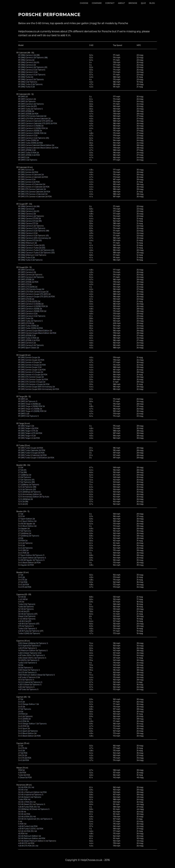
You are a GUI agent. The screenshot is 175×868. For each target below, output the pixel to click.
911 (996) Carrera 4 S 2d (28, 72)
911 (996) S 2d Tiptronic (28, 82)
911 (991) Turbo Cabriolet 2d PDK (32, 450)
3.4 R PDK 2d (24, 726)
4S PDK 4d (23, 834)
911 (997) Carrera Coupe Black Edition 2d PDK (37, 333)
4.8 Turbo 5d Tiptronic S (28, 689)
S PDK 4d (22, 824)
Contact (110, 5)
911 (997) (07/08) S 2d (27, 150)
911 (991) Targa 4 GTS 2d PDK (30, 433)
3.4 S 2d (21, 546)
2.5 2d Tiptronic (25, 477)
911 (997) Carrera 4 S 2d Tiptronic (32, 316)
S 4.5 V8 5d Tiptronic (27, 619)
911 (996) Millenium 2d (27, 243)
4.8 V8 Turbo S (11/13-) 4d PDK (31, 829)
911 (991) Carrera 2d (26, 170)
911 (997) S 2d (24, 157)
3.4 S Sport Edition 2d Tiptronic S (32, 558)
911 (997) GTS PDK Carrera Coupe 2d (33, 292)
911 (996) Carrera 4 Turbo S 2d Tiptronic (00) (36, 253)
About (122, 5)
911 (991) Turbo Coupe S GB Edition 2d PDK (36, 458)
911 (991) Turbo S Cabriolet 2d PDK (32, 455)
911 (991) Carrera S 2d (27, 179)
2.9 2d (21, 538)
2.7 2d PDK (23, 582)
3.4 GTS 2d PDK (25, 587)
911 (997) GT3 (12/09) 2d (28, 287)
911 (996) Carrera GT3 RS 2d (29, 219)
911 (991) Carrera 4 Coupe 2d (30, 362)
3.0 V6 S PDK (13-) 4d (27, 817)
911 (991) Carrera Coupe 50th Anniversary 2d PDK (39, 389)
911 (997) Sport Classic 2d (29, 348)
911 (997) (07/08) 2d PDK (28, 114)
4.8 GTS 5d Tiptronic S (27, 648)
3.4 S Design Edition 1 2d (28, 704)
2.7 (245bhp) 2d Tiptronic (29, 536)
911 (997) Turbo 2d (26, 318)
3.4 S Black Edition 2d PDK (29, 563)
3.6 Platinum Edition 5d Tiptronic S (33, 651)
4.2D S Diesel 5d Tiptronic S (30, 685)
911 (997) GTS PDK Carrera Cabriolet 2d (34, 119)
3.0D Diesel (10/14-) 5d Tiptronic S (32, 658)
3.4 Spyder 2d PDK (26, 565)
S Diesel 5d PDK (25, 777)
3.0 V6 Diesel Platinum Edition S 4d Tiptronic (37, 841)
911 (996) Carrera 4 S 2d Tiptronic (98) (34, 231)
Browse (133, 5)
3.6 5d (21, 665)
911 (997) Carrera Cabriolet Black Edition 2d (36, 145)
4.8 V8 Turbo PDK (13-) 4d (29, 807)
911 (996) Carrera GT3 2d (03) (30, 240)
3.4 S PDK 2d (24, 553)
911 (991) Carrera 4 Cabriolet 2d (31, 175)
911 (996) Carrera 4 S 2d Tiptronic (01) (33, 236)
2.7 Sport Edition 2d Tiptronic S (31, 555)
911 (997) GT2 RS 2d (26, 323)
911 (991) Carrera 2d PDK (28, 172)
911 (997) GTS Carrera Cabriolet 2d (32, 116)
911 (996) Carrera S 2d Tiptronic (31, 79)
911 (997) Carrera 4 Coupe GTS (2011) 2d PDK (37, 297)
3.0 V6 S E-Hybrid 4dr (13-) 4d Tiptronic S (35, 819)
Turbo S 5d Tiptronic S (28, 629)
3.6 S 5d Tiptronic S (26, 680)
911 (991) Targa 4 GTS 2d (28, 431)
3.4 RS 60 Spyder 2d (27, 524)
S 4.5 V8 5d (23, 599)
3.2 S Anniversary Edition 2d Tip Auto (34, 497)
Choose (84, 5)
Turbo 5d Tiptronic (26, 607)
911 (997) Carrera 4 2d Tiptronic (31, 104)
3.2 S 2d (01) (23, 504)
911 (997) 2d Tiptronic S (28, 401)
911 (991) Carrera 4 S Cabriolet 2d (32, 184)
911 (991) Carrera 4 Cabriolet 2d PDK (33, 177)
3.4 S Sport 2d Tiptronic (28, 731)
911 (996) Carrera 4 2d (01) (29, 62)
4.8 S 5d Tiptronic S (26, 687)
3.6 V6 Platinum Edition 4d (30, 836)
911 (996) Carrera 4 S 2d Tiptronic (32, 75)
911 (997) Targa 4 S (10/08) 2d (30, 409)
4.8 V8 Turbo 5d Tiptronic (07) (31, 631)
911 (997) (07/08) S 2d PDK (29, 155)
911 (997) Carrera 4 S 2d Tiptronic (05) (34, 138)
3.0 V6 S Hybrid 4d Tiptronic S (31, 795)
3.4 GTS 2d (23, 580)
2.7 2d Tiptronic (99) (26, 482)
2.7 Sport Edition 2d (26, 519)
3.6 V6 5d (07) (24, 611)
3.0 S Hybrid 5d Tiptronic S (29, 646)
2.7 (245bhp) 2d (25, 533)
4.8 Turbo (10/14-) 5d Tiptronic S (31, 655)
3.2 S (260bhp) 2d (25, 499)
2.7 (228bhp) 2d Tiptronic (29, 485)
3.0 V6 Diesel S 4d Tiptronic (30, 797)
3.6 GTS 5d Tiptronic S (27, 672)
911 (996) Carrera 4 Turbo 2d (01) (31, 245)
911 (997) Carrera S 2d (27, 343)
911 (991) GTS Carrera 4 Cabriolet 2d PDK (35, 197)
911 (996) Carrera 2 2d (27, 65)
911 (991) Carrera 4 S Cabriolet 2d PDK (34, 187)
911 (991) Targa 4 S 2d (27, 436)
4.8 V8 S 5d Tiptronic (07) (29, 624)
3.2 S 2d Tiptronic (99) (27, 487)
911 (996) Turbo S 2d (26, 87)
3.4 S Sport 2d (24, 729)
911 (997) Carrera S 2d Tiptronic (31, 345)
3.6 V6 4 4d (23, 790)
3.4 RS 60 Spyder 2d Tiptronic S (31, 560)
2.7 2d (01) (22, 470)
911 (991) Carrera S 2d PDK (29, 182)
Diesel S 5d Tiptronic (27, 616)
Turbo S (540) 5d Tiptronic (29, 633)
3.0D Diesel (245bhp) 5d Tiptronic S (33, 643)
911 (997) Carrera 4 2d (27, 99)
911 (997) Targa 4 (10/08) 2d (29, 404)
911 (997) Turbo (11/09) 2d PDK (31, 143)
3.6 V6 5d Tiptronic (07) (28, 614)
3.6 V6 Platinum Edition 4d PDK (32, 838)
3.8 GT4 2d (23, 755)
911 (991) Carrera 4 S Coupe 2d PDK (33, 375)
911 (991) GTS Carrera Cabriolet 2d (32, 189)
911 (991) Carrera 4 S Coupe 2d (31, 372)
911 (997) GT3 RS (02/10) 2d (29, 301)
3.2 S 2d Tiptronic (25, 543)
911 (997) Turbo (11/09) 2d (28, 140)
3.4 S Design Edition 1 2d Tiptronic (33, 724)
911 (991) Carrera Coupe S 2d (30, 367)
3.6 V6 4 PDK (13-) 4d (27, 802)
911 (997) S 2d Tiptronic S (28, 416)
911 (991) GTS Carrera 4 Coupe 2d (32, 382)
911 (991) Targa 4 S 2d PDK (29, 438)
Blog (152, 5)
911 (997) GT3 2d (25, 284)
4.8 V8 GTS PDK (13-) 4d (28, 846)
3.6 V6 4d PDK (24, 814)
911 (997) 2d (23, 97)
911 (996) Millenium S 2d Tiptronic (32, 255)
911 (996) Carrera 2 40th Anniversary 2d (35, 238)
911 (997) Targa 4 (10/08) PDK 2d (31, 406)
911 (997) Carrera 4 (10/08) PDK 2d (32, 133)
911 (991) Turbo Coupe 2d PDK (31, 448)
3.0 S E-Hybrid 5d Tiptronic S (30, 682)
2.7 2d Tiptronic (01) (26, 480)
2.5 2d (21, 468)
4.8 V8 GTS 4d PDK (26, 843)
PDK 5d (21, 770)
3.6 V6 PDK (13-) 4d (26, 787)
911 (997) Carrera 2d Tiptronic (30, 275)
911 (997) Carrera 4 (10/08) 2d (30, 131)
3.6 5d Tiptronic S (25, 668)
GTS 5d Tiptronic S (26, 626)
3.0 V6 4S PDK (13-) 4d (27, 831)
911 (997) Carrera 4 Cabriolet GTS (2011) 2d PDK (38, 123)
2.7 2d (21, 514)
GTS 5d (21, 602)
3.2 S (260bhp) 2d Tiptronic (29, 492)
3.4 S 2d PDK (24, 585)
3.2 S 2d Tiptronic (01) (27, 489)
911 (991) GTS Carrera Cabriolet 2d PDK (34, 192)
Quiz (143, 5)
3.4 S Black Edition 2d (27, 526)
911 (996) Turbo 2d (26, 77)
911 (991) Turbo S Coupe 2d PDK (31, 453)
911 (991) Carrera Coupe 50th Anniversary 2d (37, 387)
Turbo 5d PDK (24, 775)
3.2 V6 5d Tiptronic (26, 609)
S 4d (20, 821)
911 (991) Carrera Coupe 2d (29, 358)
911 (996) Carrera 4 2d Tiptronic (31, 216)
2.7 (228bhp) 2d (25, 475)
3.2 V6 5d (22, 597)
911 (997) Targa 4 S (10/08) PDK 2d (32, 411)
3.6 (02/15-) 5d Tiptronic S (29, 660)
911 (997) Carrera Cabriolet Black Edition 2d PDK (38, 148)
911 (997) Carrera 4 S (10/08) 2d (31, 126)
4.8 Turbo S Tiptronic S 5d (29, 677)
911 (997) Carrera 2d (26, 270)
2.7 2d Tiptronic (25, 531)
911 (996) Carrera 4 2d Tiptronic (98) (33, 58)
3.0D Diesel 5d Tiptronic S (29, 670)
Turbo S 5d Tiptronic (27, 604)
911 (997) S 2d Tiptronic (28, 160)
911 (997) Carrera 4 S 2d (28, 136)
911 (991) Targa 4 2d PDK (28, 428)
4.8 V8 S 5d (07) (25, 621)
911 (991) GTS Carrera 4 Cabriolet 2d (33, 194)
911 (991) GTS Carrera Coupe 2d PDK (33, 379)
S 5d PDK (22, 773)
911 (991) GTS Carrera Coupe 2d (31, 377)
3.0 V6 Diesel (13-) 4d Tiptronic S (32, 804)
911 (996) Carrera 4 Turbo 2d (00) (32, 248)
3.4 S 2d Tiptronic (25, 548)
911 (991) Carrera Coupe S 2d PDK (32, 370)
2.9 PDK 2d (23, 541)
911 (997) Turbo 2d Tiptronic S (30, 109)
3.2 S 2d (21, 516)
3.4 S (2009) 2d (24, 719)
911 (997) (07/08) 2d (26, 111)
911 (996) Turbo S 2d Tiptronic (30, 84)
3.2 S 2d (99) (23, 502)
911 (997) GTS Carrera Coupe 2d (31, 289)
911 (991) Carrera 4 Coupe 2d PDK (32, 365)
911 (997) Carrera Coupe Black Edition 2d (35, 331)
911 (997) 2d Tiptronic (27, 101)
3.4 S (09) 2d (23, 550)
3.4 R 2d (22, 707)
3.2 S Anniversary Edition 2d (30, 494)
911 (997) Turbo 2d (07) (28, 106)
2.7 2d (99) (22, 472)
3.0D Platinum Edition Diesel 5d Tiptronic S (36, 675)
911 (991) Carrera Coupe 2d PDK (31, 360)
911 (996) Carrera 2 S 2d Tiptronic (32, 70)
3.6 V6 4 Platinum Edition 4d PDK (32, 792)
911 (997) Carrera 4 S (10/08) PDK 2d (33, 128)
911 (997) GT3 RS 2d (26, 299)
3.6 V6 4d (22, 812)
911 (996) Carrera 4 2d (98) (29, 55)
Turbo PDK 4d (24, 799)
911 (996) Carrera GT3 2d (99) (30, 221)
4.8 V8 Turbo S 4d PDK (28, 826)
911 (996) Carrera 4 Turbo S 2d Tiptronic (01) (36, 250)
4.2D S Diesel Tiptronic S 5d (30, 653)
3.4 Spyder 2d (24, 528)
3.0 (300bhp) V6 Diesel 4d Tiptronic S (34, 809)
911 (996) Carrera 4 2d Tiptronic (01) (33, 67)
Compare (97, 5)
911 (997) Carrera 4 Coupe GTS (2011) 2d (34, 294)
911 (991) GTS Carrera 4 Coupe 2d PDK (34, 384)
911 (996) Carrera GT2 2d (28, 223)
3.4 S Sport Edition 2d (27, 521)
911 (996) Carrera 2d (26, 60)
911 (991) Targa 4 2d (26, 426)
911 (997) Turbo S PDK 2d (29, 153)
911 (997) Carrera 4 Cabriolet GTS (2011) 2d (35, 121)
